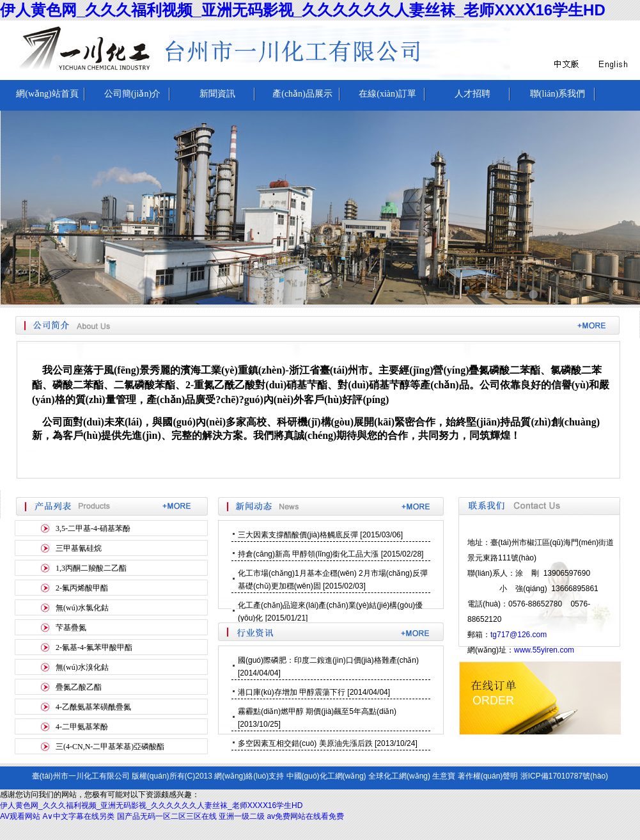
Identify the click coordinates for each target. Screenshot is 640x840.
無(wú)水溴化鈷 (82, 667)
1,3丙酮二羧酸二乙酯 (91, 568)
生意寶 (444, 776)
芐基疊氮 (71, 628)
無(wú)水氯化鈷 (82, 608)
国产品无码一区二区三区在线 (167, 816)
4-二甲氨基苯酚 (82, 727)
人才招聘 (472, 94)
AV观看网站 (20, 816)
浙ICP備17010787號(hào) (564, 776)
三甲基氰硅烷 (79, 548)
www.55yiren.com (544, 650)
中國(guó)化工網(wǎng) (326, 776)
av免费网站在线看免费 (306, 816)
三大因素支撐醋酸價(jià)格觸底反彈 (298, 535)
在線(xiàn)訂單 (387, 94)
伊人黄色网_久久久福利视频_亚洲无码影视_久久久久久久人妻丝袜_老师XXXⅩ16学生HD (303, 10)
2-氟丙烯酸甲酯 (82, 588)
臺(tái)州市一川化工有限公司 (81, 776)
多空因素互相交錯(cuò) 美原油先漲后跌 (305, 743)
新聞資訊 (217, 94)
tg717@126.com (519, 635)
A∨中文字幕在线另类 (78, 816)
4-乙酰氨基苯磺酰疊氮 (93, 707)
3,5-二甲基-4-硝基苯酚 (93, 528)
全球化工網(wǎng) (399, 776)
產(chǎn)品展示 (302, 94)
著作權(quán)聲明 (488, 776)
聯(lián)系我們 (558, 94)
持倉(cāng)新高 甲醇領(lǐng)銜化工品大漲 (308, 554)
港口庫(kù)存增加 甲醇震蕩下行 (292, 692)
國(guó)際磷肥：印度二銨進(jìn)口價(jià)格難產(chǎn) (328, 660)
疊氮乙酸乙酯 (79, 687)
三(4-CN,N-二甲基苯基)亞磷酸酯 (110, 747)
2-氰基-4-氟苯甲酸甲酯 (94, 647)
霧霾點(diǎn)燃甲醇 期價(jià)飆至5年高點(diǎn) (317, 711)
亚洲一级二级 (242, 816)
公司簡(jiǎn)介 (132, 94)
